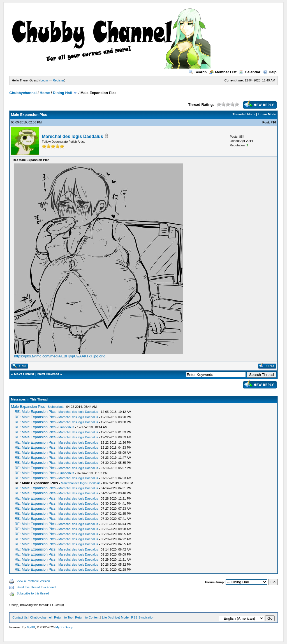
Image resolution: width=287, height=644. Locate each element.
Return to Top (63, 617)
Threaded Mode (244, 114)
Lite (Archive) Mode (115, 617)
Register (58, 80)
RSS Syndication (143, 617)
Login (44, 80)
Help (270, 72)
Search (198, 72)
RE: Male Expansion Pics (35, 412)
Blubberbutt (55, 407)
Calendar (250, 72)
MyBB (31, 627)
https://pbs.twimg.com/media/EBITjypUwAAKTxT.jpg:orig (60, 356)
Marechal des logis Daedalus (72, 136)
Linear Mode (267, 114)
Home (45, 93)
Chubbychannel (23, 93)
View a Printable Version (33, 581)
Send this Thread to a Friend (36, 587)
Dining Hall (63, 93)
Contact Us (20, 617)
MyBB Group (64, 627)
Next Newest (48, 374)
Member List (223, 72)
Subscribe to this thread (33, 593)
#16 (273, 122)
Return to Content (87, 617)
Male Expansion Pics (28, 407)
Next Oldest (24, 374)
